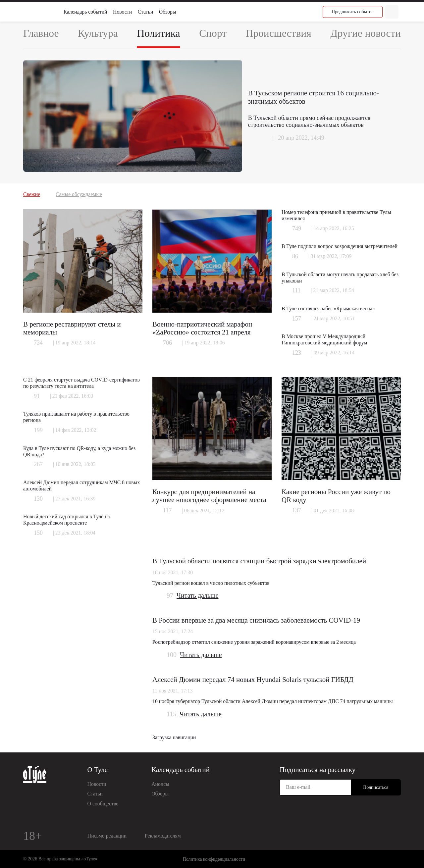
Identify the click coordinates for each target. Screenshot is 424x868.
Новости (122, 12)
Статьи (145, 12)
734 (38, 343)
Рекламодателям (163, 836)
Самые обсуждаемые (79, 194)
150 (38, 533)
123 (297, 353)
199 (38, 430)
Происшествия (279, 33)
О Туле (98, 770)
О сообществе (103, 804)
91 (37, 396)
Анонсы (160, 784)
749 (297, 229)
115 (171, 714)
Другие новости (366, 33)
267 (38, 464)
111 (296, 290)
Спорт (213, 33)
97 (170, 595)
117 (167, 510)
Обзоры (168, 12)
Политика (158, 33)
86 (295, 256)
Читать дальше (198, 595)
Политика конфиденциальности (214, 859)
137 (297, 510)
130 (38, 499)
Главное (41, 33)
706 (167, 343)
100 (172, 655)
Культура (98, 33)
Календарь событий (85, 12)
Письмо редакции (107, 836)
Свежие (32, 194)
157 (297, 319)
